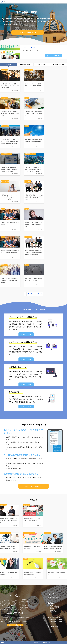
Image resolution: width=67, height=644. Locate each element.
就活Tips (51, 603)
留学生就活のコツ (55, 605)
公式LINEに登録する (34, 486)
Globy (2, 642)
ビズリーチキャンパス (23, 349)
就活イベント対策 (54, 617)
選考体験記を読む (54, 597)
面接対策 (52, 610)
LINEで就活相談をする (28, 32)
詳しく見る (27, 334)
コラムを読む (54, 612)
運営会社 (36, 642)
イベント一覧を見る (54, 56)
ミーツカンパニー (14, 396)
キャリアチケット (21, 324)
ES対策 (52, 609)
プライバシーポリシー (45, 642)
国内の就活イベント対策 (56, 620)
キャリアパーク (25, 374)
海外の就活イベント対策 (56, 621)
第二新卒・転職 (53, 627)
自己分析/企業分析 (55, 607)
